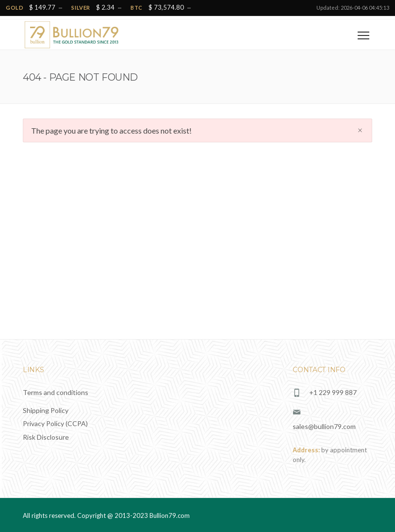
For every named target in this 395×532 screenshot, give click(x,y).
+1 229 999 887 (333, 392)
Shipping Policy (46, 410)
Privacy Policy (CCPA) (55, 423)
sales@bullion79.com (324, 426)
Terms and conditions (56, 392)
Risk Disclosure (46, 437)
